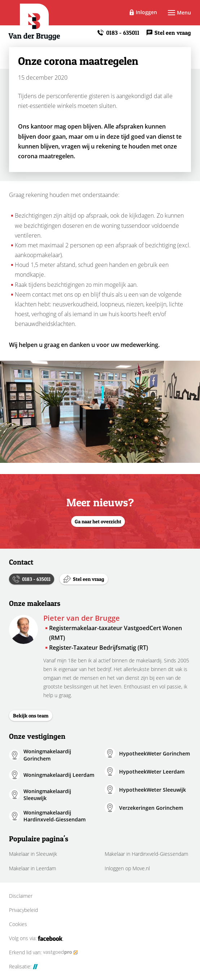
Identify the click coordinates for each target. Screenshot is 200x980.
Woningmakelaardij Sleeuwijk (47, 795)
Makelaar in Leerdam (32, 868)
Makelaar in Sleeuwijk (33, 854)
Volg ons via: (36, 938)
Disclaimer (21, 896)
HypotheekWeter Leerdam (152, 772)
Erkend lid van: (44, 952)
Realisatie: (23, 967)
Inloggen (146, 12)
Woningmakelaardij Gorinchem (47, 755)
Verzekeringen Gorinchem (151, 808)
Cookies (18, 924)
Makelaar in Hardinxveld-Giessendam (146, 854)
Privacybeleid (23, 910)
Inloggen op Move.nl (127, 868)
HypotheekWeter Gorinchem (155, 753)
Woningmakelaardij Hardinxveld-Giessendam (55, 816)
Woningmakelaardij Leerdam (59, 775)
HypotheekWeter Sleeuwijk (153, 790)
